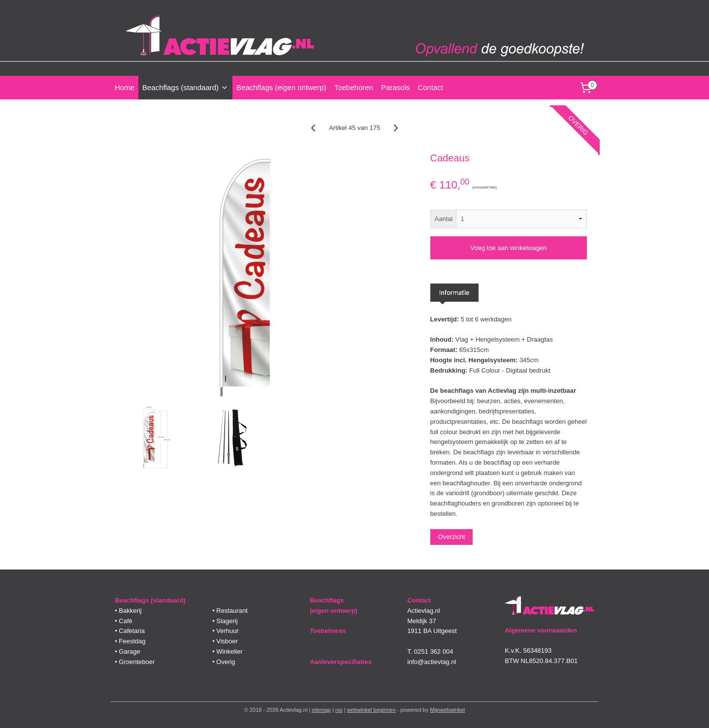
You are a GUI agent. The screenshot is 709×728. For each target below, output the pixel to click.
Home (125, 87)
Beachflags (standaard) (185, 87)
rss (339, 710)
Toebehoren (354, 87)
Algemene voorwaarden (541, 630)
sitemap (321, 710)
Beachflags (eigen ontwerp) (281, 87)
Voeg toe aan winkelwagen (508, 248)
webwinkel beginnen (371, 710)
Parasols (395, 87)
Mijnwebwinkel (447, 710)
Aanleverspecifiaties (341, 662)
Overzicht (451, 537)
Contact (430, 87)
